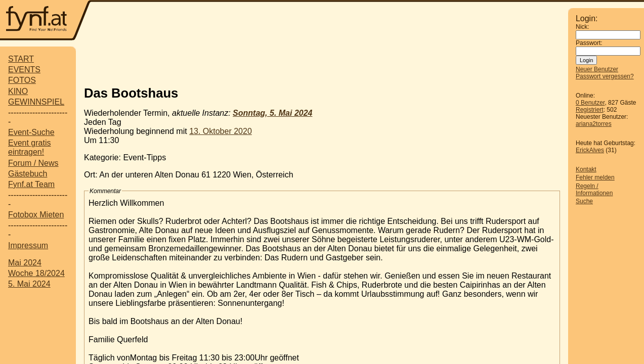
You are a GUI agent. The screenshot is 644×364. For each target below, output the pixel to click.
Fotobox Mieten (36, 215)
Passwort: (589, 43)
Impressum (28, 245)
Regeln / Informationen (594, 190)
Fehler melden (595, 177)
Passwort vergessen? (605, 76)
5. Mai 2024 (29, 284)
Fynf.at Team (31, 184)
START (21, 59)
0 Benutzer (590, 103)
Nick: (583, 27)
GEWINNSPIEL (36, 102)
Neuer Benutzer (597, 69)
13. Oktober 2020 (221, 131)
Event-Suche (31, 132)
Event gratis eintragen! (29, 147)
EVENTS (24, 70)
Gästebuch (28, 174)
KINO (18, 91)
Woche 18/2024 (36, 273)
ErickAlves (590, 150)
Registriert (590, 110)
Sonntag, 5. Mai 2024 (272, 113)
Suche (584, 201)
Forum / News (33, 163)
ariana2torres (594, 124)
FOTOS (22, 80)
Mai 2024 (25, 263)
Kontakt (586, 169)
